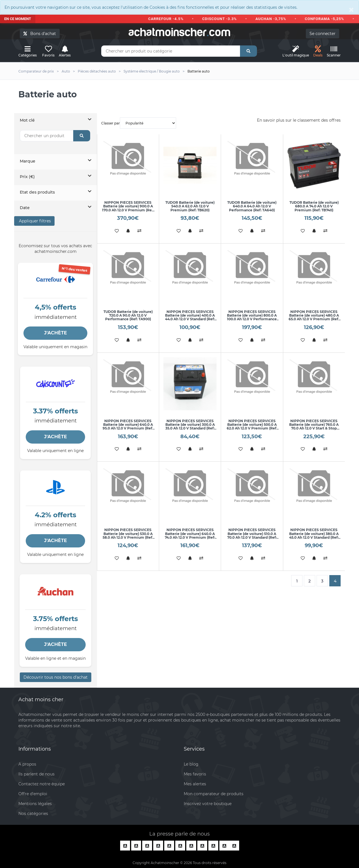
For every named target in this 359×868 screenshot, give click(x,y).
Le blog (191, 764)
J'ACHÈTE (56, 333)
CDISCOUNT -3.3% (224, 19)
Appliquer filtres (34, 221)
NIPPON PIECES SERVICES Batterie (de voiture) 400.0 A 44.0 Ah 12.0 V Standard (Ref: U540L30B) (190, 317)
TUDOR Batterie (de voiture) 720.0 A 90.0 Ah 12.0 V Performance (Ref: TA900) (128, 315)
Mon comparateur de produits (214, 794)
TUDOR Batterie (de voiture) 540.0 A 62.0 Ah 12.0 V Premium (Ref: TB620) (190, 206)
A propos (27, 764)
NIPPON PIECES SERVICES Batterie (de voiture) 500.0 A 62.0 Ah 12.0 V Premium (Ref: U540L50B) (252, 427)
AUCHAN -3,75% (275, 19)
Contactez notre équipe (42, 784)
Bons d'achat (40, 34)
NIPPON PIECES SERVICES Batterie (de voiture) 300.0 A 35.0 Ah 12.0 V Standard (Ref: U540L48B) (190, 427)
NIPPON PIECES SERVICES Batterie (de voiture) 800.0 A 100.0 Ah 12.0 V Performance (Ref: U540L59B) (252, 317)
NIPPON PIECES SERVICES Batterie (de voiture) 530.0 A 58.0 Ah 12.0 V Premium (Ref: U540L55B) (128, 535)
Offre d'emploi (33, 794)
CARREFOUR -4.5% (171, 19)
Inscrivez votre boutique (208, 804)
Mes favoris (195, 774)
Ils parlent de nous (36, 774)
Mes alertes (195, 784)
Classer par (139, 123)
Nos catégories (33, 814)
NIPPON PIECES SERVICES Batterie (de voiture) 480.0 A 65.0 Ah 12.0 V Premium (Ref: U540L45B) (314, 317)
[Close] (351, 10)
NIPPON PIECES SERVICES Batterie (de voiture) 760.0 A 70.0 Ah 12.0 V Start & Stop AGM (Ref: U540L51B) (314, 427)
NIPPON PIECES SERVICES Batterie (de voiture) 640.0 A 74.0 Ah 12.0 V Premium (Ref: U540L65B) (190, 535)
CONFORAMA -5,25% (329, 19)
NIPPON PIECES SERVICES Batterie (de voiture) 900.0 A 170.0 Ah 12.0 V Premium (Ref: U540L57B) (128, 208)
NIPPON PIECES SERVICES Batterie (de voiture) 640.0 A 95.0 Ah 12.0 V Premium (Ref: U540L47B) (128, 427)
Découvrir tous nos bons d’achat (56, 677)
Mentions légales (35, 804)
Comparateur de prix (36, 71)
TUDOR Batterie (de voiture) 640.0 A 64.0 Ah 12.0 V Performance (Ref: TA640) (252, 206)
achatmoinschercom (179, 32)
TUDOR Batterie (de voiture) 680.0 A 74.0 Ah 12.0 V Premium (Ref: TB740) (314, 206)
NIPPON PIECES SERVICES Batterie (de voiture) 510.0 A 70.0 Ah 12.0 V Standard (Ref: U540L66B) (252, 535)
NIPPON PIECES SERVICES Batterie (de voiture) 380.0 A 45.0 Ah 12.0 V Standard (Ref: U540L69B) (314, 535)
